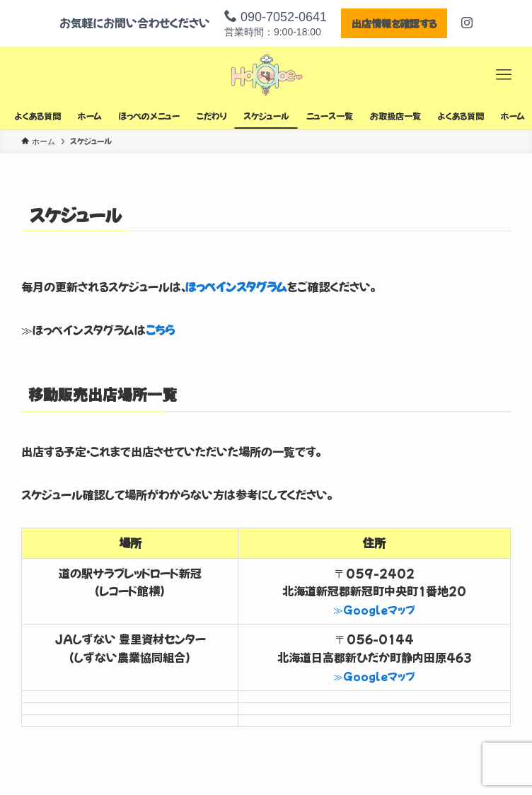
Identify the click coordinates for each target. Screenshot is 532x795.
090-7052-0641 (276, 17)
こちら (160, 330)
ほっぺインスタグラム (236, 286)
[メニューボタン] (504, 75)
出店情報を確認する (394, 23)
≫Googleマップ (374, 609)
